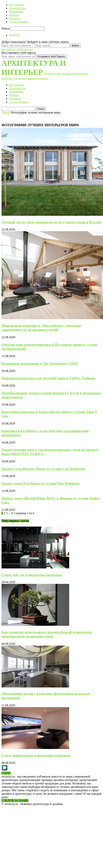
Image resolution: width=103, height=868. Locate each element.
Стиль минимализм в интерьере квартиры (36, 755)
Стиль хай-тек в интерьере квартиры (32, 575)
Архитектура (17, 8)
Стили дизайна (19, 22)
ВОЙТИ (14, 35)
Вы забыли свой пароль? (17, 49)
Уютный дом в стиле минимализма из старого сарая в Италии (51, 222)
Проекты (15, 18)
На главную (17, 5)
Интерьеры (16, 12)
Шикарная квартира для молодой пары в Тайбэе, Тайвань (49, 378)
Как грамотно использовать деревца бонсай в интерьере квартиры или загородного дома (47, 634)
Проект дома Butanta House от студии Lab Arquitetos (43, 469)
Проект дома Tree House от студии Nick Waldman (41, 483)
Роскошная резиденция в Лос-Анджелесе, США (40, 363)
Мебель (14, 15)
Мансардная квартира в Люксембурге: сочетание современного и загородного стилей (41, 328)
